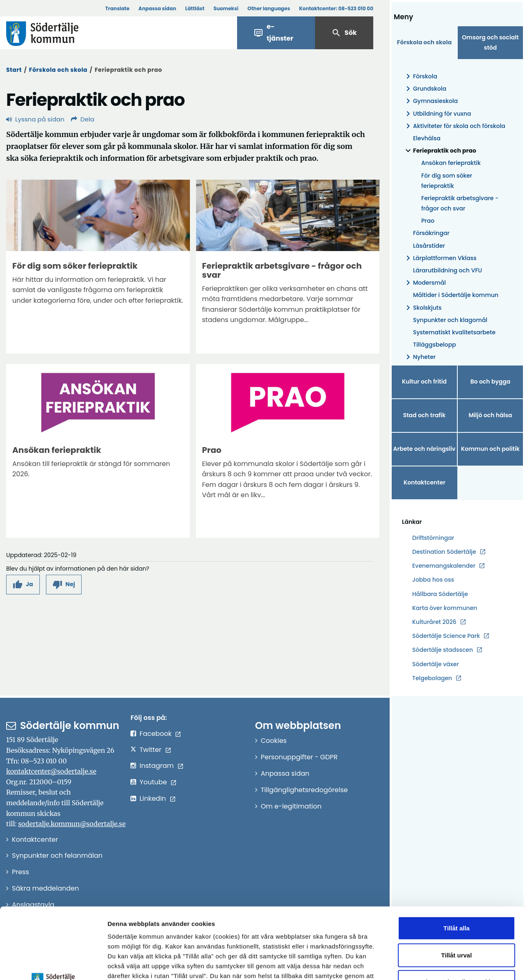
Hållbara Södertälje (440, 594)
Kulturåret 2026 (434, 622)
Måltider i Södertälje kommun (456, 295)
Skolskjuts (422, 308)
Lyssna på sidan (35, 119)
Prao (428, 221)
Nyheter (419, 357)
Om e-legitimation (291, 806)
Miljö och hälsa (490, 415)
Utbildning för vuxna (437, 114)
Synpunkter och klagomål (450, 320)
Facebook (155, 734)
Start (14, 70)
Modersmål (425, 283)
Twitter (150, 750)
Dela (83, 119)
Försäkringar (431, 233)
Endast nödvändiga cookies (457, 908)
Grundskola (425, 89)
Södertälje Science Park (446, 636)
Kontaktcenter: (336, 8)
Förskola (420, 77)
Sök (344, 33)
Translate (117, 8)
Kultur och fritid (424, 381)
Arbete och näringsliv (425, 449)
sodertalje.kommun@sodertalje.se (72, 824)
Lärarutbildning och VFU (447, 270)
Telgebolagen (432, 678)
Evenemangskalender (444, 566)
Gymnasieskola (430, 101)
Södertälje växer (436, 664)
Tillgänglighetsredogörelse (304, 790)
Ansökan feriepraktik (451, 163)
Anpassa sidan (157, 8)
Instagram (156, 766)
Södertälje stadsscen (443, 650)
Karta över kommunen (445, 608)
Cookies (274, 741)
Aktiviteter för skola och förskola (454, 126)
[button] (23, 584)
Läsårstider (429, 246)
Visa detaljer (449, 964)
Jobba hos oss (433, 580)
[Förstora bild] (98, 215)
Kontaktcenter (425, 482)
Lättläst (195, 8)
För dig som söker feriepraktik (447, 181)
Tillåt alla (457, 855)
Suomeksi (226, 8)
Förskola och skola (58, 70)
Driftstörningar (433, 538)
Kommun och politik (490, 449)
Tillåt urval (457, 881)
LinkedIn (153, 798)
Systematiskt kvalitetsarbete (454, 332)
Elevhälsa (427, 138)
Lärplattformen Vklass (440, 258)
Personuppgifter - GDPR (299, 757)
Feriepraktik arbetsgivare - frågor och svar (460, 203)
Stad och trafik (425, 415)
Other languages (269, 8)
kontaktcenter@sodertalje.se (51, 771)
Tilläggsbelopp (435, 345)
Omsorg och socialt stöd (490, 42)
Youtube (153, 782)
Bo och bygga (491, 381)
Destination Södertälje (444, 552)
